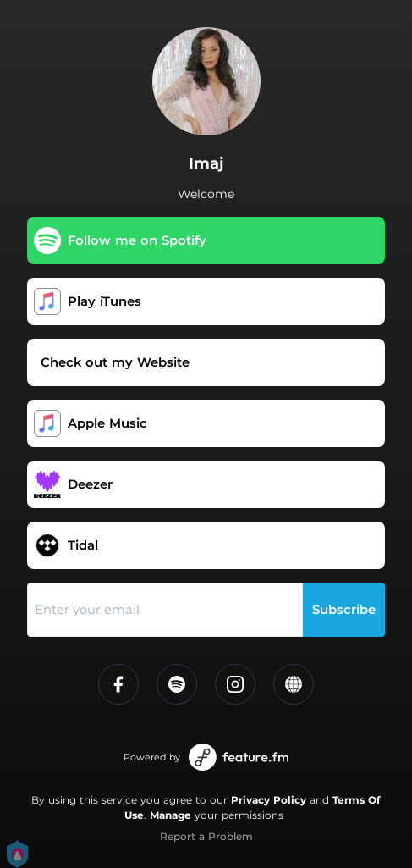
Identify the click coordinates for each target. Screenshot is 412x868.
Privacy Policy (269, 800)
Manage (170, 815)
